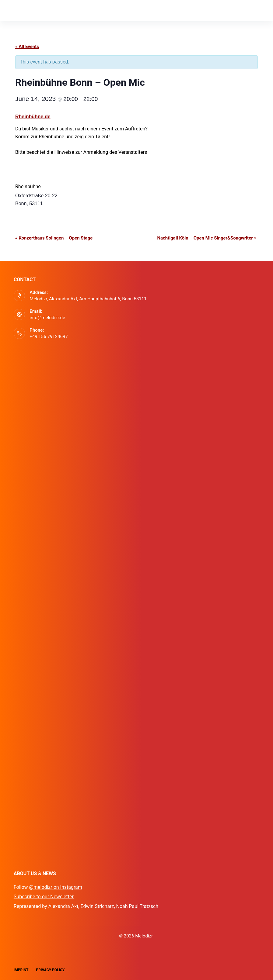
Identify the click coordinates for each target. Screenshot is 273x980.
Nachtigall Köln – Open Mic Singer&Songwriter (207, 238)
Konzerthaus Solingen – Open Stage (54, 238)
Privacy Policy (51, 970)
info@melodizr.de (47, 318)
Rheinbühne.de (33, 117)
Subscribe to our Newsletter (44, 897)
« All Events (27, 47)
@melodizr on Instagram (56, 887)
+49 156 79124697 (49, 336)
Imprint (21, 970)
